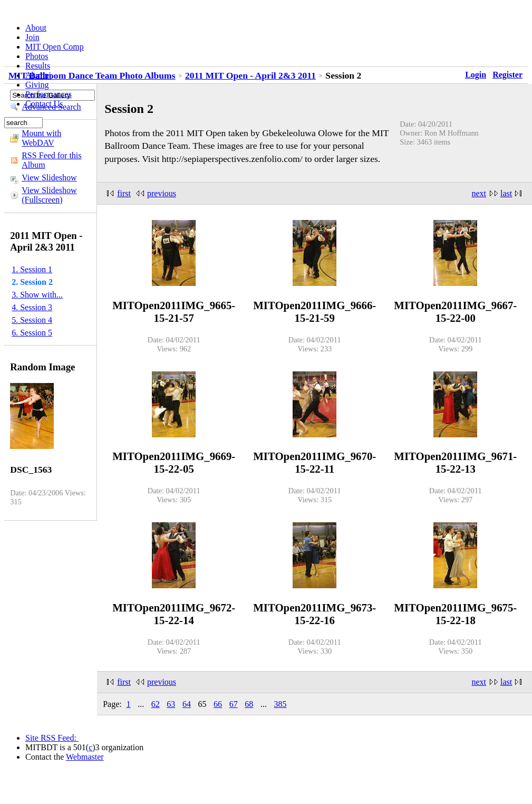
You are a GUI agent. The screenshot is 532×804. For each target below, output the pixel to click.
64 (187, 704)
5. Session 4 (32, 320)
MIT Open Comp (55, 47)
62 (156, 704)
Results (38, 66)
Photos (37, 56)
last (506, 193)
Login (476, 75)
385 (280, 704)
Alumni (38, 75)
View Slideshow (49, 178)
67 (234, 704)
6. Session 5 (32, 333)
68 (249, 704)
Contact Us (44, 104)
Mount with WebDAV (41, 138)
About (36, 28)
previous (162, 193)
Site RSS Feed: (52, 738)
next (479, 193)
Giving (37, 85)
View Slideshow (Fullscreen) (49, 195)
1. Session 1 (32, 269)
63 (171, 704)
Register (507, 75)
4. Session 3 (32, 307)
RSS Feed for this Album (51, 160)
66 (218, 704)
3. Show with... (37, 295)
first (124, 193)
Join (32, 37)
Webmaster (85, 757)
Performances (49, 94)
